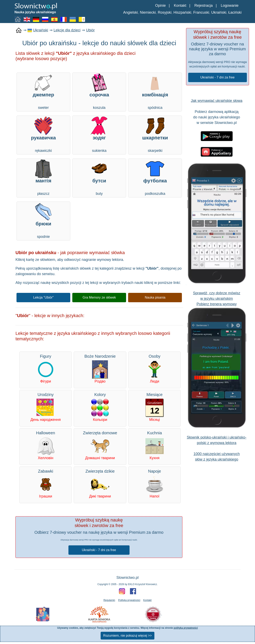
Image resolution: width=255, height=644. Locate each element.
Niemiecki (148, 12)
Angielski (131, 12)
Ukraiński (219, 12)
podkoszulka (155, 178)
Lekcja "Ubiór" (43, 297)
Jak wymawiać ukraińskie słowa (217, 101)
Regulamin (109, 600)
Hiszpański (182, 12)
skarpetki (155, 135)
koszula (99, 92)
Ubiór (90, 30)
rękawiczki (43, 135)
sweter (43, 92)
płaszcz (43, 178)
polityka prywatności (186, 628)
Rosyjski (165, 12)
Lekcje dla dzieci (67, 30)
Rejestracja (203, 6)
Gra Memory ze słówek (99, 297)
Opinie (160, 6)
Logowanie (230, 6)
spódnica (155, 92)
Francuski (201, 12)
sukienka (99, 135)
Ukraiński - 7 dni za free (217, 77)
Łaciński (235, 12)
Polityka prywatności (129, 600)
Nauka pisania (155, 297)
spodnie (43, 221)
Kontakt (180, 6)
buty (99, 178)
